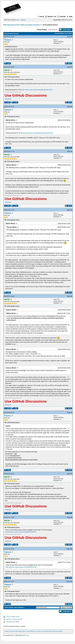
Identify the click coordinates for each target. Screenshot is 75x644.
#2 (71, 67)
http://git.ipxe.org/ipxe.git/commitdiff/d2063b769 (21, 532)
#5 (71, 210)
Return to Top (26, 631)
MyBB (12, 635)
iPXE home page (16, 631)
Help (70, 16)
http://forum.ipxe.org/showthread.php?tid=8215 (37, 90)
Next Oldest (9, 607)
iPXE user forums (27, 25)
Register (23, 20)
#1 (71, 37)
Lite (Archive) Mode (47, 631)
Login (17, 20)
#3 (71, 107)
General (37, 25)
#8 (71, 474)
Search (40, 16)
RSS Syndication (58, 631)
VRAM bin (8, 99)
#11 (71, 582)
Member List (51, 16)
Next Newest (19, 607)
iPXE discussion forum (11, 25)
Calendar (61, 16)
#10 (71, 549)
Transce (7, 40)
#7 (71, 413)
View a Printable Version (13, 617)
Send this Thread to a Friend (14, 619)
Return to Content (35, 631)
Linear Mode (68, 33)
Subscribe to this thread (13, 622)
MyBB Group (26, 635)
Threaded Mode (59, 33)
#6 (71, 296)
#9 (71, 517)
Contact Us (8, 631)
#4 (71, 151)
